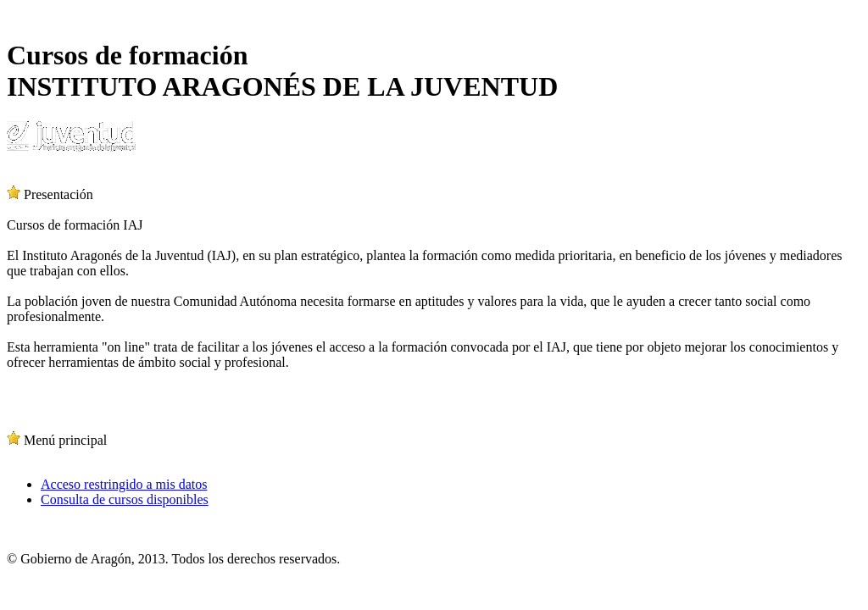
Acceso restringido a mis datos (124, 484)
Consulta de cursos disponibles (125, 499)
